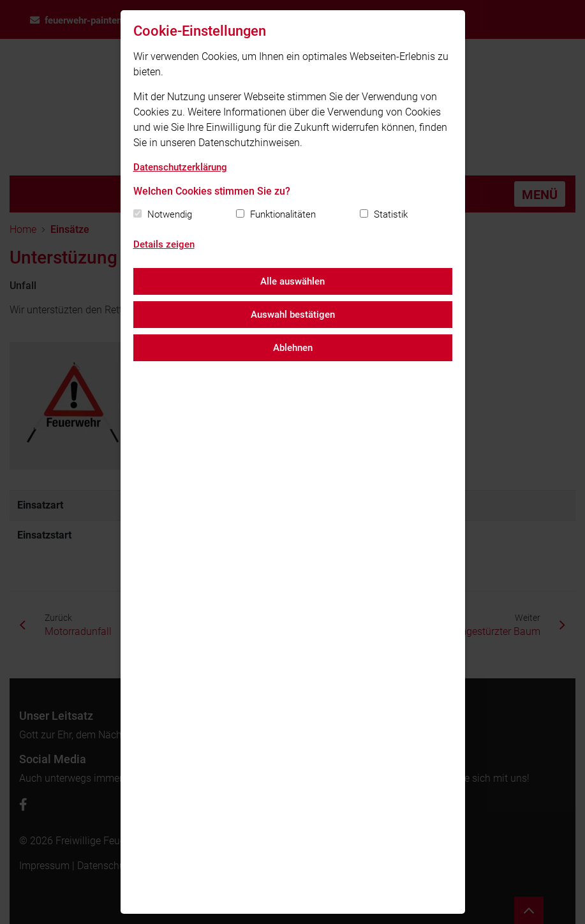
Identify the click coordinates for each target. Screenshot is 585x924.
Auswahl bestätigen (293, 315)
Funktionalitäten (283, 214)
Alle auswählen (292, 281)
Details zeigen (164, 244)
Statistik (391, 214)
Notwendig (170, 214)
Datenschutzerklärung (180, 167)
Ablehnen (293, 348)
